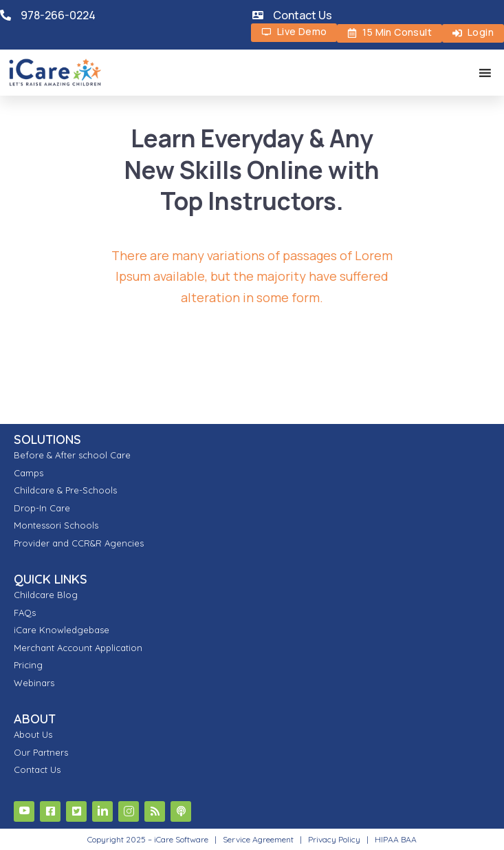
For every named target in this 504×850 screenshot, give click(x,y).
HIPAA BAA (396, 839)
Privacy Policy (334, 839)
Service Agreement (259, 839)
